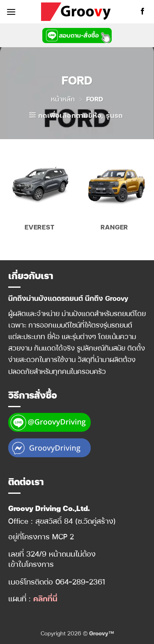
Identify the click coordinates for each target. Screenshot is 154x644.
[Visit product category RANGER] (114, 196)
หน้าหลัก (63, 99)
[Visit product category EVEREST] (40, 196)
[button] (11, 12)
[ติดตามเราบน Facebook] (143, 11)
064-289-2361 (80, 581)
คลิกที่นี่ (45, 598)
